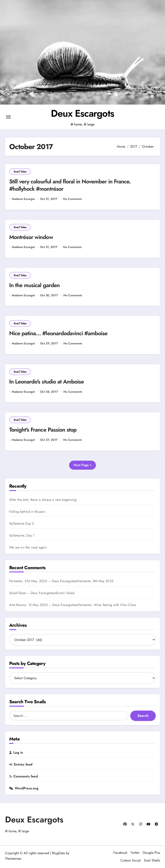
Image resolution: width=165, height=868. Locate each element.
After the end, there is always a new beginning (43, 500)
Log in (18, 753)
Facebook (120, 853)
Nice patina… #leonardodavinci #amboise (59, 334)
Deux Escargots (82, 113)
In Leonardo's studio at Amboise (47, 382)
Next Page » (82, 465)
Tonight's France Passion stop (43, 430)
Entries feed (23, 765)
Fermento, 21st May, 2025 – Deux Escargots (42, 581)
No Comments (72, 199)
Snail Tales (20, 172)
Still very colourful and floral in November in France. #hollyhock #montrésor (71, 185)
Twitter (135, 853)
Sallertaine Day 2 (22, 524)
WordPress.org (26, 789)
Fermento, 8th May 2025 (96, 582)
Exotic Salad (65, 593)
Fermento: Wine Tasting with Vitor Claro (107, 605)
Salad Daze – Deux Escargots (31, 593)
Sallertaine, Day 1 (22, 536)
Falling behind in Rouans (27, 512)
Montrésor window (32, 237)
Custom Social (131, 861)
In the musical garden (35, 286)
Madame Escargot (23, 199)
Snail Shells (152, 861)
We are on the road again (28, 548)
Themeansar (13, 859)
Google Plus (151, 853)
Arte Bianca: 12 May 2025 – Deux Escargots (42, 605)
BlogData (58, 853)
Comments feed (26, 777)
